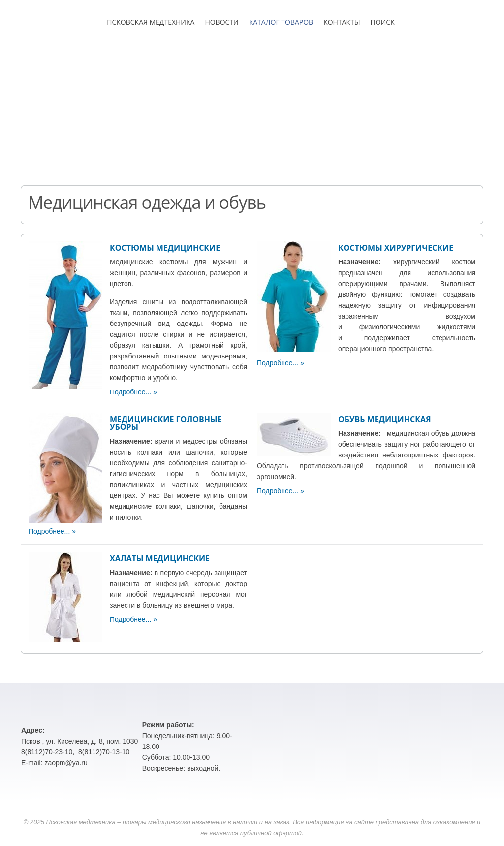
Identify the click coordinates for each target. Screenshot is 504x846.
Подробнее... (130, 392)
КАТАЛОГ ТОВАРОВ (281, 22)
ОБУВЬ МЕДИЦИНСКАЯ (385, 419)
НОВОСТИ (221, 22)
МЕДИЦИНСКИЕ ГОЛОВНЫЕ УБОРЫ (166, 423)
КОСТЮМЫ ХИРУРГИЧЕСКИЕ (396, 248)
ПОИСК (383, 22)
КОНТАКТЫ (342, 22)
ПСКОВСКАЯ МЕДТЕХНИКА (151, 22)
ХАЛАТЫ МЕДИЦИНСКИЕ (160, 558)
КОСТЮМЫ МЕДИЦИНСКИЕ (165, 248)
